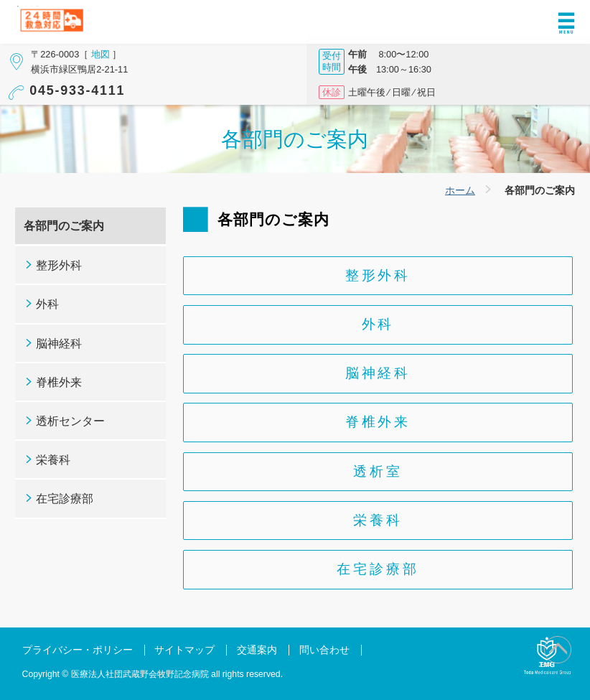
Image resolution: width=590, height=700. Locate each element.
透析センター (70, 421)
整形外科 (378, 275)
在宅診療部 (378, 569)
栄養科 (378, 520)
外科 (378, 324)
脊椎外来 (378, 422)
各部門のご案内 (64, 226)
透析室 (378, 471)
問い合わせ (324, 650)
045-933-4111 (77, 90)
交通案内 (257, 650)
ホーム (460, 190)
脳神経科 (378, 373)
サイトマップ (184, 650)
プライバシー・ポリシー (78, 650)
